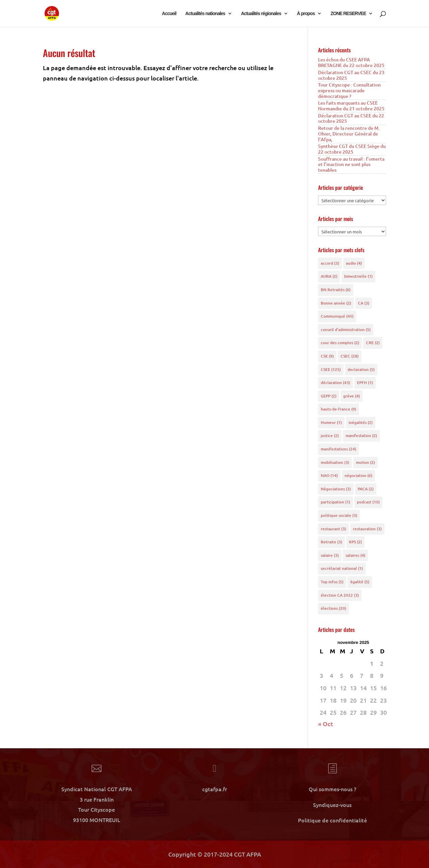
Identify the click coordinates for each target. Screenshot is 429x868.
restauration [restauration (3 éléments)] (367, 529)
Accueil (169, 14)
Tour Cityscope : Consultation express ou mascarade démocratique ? (349, 90)
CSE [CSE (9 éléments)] (327, 356)
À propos (306, 14)
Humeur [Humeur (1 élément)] (331, 422)
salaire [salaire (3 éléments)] (330, 555)
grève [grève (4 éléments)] (352, 396)
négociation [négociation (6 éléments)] (358, 475)
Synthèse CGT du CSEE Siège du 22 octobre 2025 (352, 149)
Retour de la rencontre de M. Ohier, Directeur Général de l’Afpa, (349, 134)
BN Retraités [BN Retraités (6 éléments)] (336, 290)
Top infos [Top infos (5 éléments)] (332, 582)
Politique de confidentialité (332, 820)
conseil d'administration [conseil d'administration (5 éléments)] (346, 330)
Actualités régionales (261, 14)
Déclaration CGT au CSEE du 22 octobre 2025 (351, 118)
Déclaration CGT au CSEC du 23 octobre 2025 (351, 75)
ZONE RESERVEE (348, 14)
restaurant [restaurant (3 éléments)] (333, 529)
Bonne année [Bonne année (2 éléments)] (336, 303)
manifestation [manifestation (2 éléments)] (361, 436)
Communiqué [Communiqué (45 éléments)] (337, 316)
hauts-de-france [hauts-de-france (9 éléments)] (339, 409)
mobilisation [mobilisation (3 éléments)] (335, 462)
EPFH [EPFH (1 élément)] (365, 383)
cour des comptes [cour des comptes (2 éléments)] (340, 343)
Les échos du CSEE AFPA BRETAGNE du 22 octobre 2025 (351, 62)
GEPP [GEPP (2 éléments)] (329, 396)
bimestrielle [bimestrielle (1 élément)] (358, 276)
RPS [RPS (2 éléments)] (355, 542)
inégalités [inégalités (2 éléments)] (361, 422)
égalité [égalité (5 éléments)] (360, 582)
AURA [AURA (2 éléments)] (329, 276)
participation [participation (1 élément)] (335, 502)
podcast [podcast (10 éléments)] (368, 502)
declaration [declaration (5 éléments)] (361, 369)
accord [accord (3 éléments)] (330, 263)
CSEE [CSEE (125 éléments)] (331, 369)
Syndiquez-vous (332, 805)
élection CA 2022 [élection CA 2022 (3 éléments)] (340, 595)
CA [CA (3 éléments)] (364, 303)
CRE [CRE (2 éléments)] (373, 343)
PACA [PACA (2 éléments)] (366, 489)
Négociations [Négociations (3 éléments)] (336, 489)
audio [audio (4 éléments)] (354, 263)
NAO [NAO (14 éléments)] (329, 475)
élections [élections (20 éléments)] (333, 608)
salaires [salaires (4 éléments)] (355, 555)
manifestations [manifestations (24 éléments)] (339, 449)
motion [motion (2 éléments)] (365, 462)
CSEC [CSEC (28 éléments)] (350, 356)
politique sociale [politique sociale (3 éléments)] (339, 515)
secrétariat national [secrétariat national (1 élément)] (342, 568)
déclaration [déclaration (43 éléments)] (335, 383)
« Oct (326, 724)
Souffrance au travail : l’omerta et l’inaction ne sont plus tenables (351, 165)
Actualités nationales (205, 14)
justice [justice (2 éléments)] (330, 436)
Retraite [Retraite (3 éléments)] (331, 542)
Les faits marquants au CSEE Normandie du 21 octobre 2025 (351, 106)
